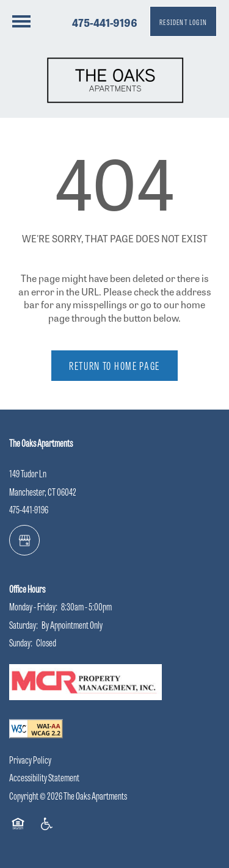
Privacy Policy (30, 760)
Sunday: (21, 642)
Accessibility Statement (44, 777)
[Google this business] (24, 540)
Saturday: (24, 625)
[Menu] (21, 21)
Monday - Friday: (33, 606)
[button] (183, 21)
